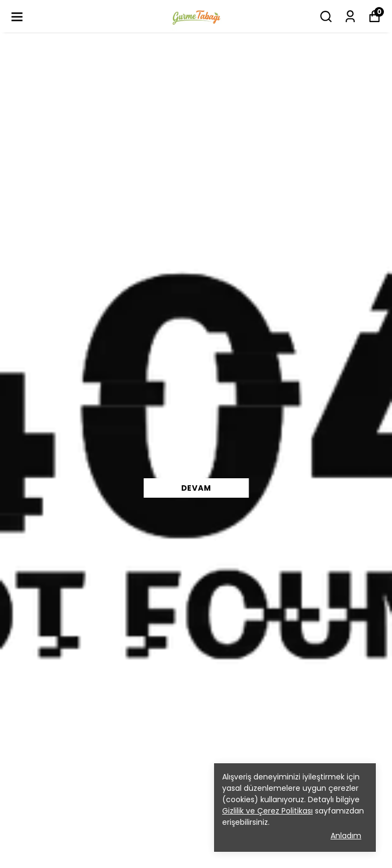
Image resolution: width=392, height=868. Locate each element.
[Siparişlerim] (350, 16)
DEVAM (196, 488)
